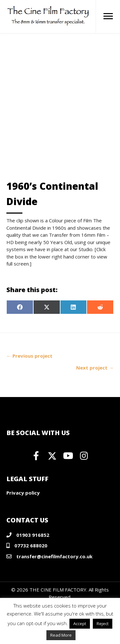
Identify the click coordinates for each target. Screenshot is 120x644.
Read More (61, 635)
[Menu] (108, 16)
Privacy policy (23, 493)
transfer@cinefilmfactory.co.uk (54, 556)
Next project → (95, 368)
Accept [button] (80, 624)
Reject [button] (103, 624)
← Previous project (29, 356)
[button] (36, 456)
